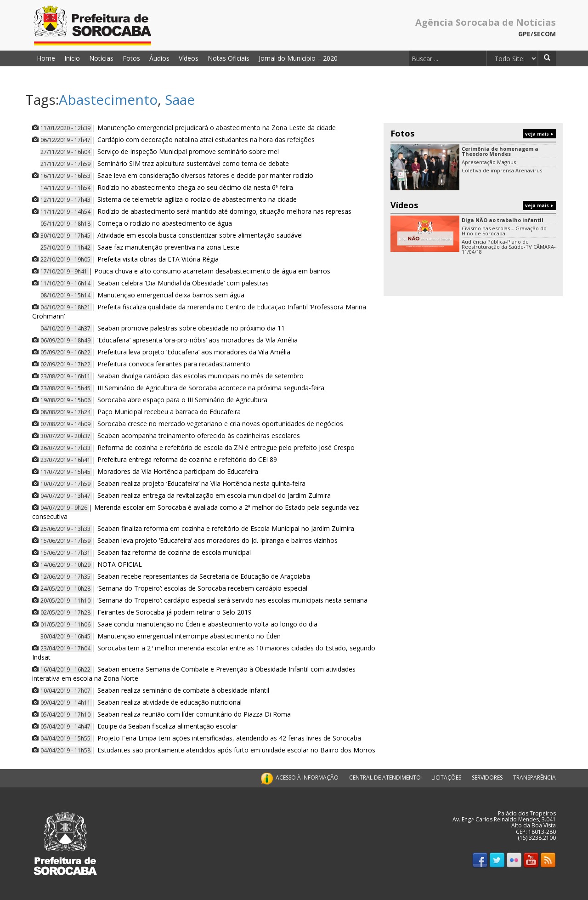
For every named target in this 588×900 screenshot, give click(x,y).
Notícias (101, 58)
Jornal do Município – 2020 (298, 58)
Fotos (131, 58)
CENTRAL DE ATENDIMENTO (385, 778)
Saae (180, 100)
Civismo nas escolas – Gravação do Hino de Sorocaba (504, 231)
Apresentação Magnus (489, 162)
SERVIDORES (487, 778)
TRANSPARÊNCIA (534, 778)
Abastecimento (108, 100)
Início (72, 58)
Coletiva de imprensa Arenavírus (502, 170)
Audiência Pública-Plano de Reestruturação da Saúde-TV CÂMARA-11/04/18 (509, 247)
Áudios (159, 58)
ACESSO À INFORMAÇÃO (299, 778)
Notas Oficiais (229, 58)
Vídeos (189, 58)
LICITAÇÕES (446, 778)
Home (46, 58)
